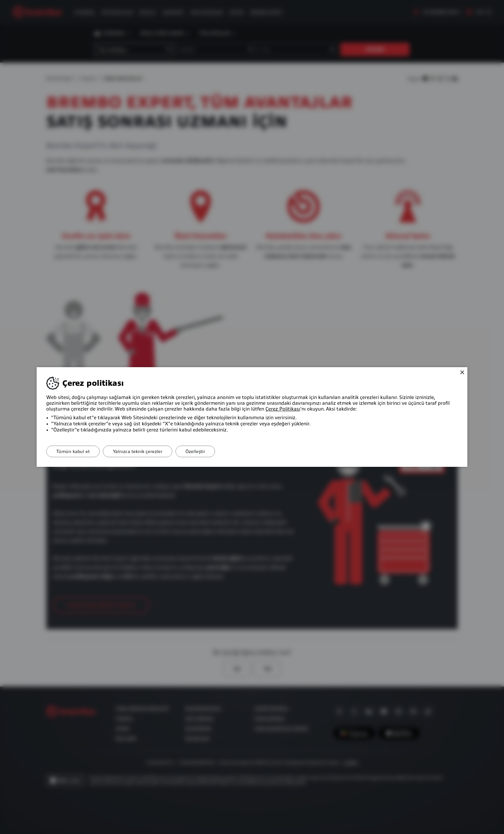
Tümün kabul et (73, 451)
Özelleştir (195, 451)
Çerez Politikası (283, 409)
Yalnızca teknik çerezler (138, 451)
